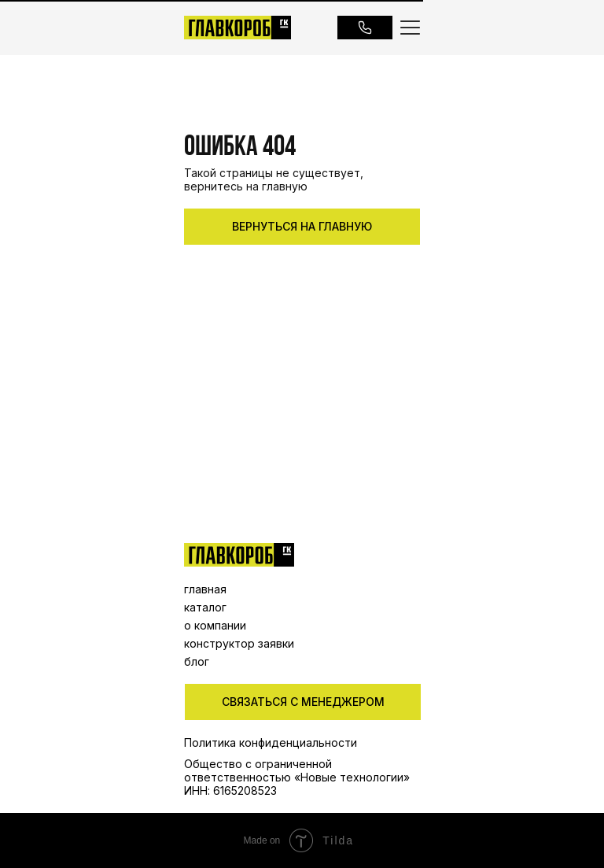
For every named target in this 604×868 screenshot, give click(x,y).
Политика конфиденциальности (271, 742)
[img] (239, 555)
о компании (215, 625)
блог (197, 661)
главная (205, 589)
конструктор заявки (239, 643)
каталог (205, 607)
